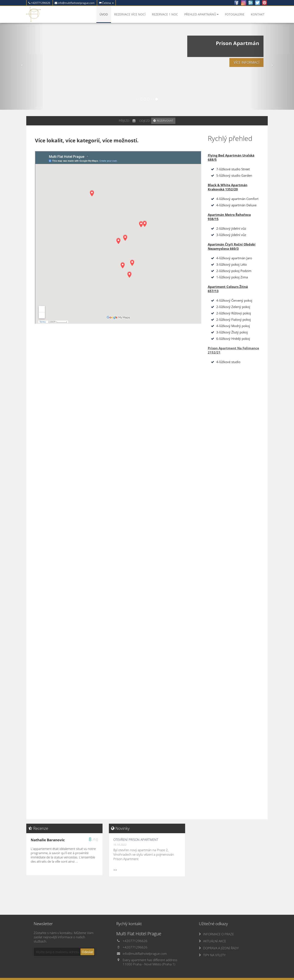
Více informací (239, 77)
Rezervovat (165, 121)
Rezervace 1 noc (165, 14)
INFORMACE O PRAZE (218, 934)
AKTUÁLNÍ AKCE (215, 941)
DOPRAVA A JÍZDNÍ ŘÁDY (221, 948)
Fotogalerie (235, 14)
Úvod (104, 14)
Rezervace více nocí (130, 14)
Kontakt (258, 14)
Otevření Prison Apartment (136, 840)
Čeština (106, 3)
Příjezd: (124, 121)
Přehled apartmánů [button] (201, 14)
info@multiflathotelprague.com (75, 3)
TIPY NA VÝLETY (214, 955)
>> (115, 870)
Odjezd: (145, 121)
